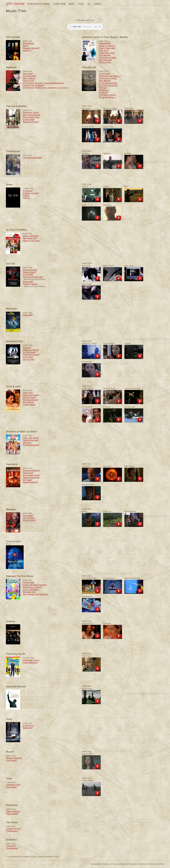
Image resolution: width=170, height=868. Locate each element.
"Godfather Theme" (31, 113)
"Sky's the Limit (105, 60)
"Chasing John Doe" (31, 193)
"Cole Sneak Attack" (31, 475)
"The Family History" (107, 95)
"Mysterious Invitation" (32, 587)
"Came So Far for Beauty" (46, 87)
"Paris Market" (12, 849)
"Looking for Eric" (14, 829)
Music (72, 4)
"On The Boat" (29, 402)
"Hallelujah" (28, 315)
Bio (89, 4)
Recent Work (59, 4)
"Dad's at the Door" (31, 440)
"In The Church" (29, 521)
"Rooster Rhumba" (14, 758)
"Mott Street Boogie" (32, 115)
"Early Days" (28, 74)
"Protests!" (103, 93)
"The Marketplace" (31, 400)
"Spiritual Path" (29, 76)
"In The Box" (28, 191)
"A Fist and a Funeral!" (108, 83)
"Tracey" (26, 196)
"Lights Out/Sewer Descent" (35, 585)
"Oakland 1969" (105, 44)
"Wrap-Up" (27, 443)
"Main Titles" (28, 393)
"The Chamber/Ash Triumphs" (35, 594)
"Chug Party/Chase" (31, 355)
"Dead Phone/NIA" (30, 482)
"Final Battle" (28, 44)
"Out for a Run (105, 62)
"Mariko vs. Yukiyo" (31, 350)
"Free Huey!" (104, 51)
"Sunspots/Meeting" (31, 471)
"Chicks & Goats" (30, 398)
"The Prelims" (104, 74)
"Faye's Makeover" (30, 663)
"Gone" (25, 46)
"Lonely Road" (29, 120)
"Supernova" (28, 473)
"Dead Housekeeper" (31, 478)
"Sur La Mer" (28, 516)
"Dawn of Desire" (13, 812)
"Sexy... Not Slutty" (31, 438)
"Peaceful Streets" (31, 122)
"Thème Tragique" (30, 284)
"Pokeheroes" (28, 583)
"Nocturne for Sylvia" (108, 79)
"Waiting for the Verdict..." (109, 76)
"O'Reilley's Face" (13, 785)
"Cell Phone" (28, 357)
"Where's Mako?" (30, 272)
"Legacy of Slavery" (107, 46)
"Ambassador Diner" (31, 660)
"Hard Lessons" (12, 814)
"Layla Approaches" (31, 395)
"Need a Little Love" (31, 241)
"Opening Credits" (30, 270)
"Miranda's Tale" (29, 592)
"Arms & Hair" (29, 360)
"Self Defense (104, 55)
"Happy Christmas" (30, 236)
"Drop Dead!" (28, 282)
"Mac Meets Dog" (30, 239)
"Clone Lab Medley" (31, 590)
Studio (81, 4)
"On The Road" (29, 518)
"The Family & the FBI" (108, 86)
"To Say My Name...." (107, 97)
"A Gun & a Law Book (107, 58)
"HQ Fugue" (27, 480)
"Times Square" (29, 405)
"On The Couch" (29, 353)
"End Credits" (12, 761)
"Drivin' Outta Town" (31, 117)
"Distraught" (28, 728)
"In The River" (28, 726)
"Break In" (27, 51)
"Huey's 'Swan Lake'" (107, 48)
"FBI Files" (103, 88)
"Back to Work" (29, 79)
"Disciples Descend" (31, 48)
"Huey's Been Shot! (107, 53)
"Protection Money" (31, 445)
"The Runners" (12, 831)
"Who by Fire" (43, 82)
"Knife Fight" (28, 275)
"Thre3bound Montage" (32, 158)
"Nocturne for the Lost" (33, 277)
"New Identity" (105, 81)
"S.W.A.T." (26, 198)
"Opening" (27, 348)
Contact (98, 4)
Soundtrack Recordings (38, 4)
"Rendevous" (104, 90)
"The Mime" (11, 846)
